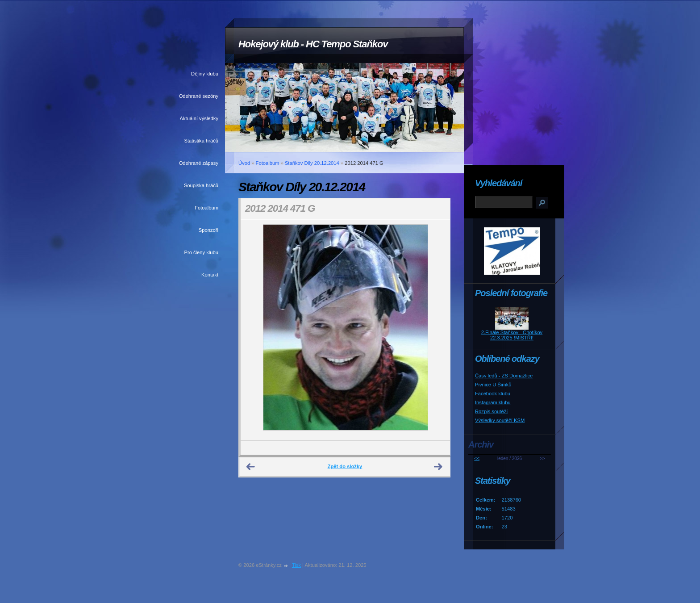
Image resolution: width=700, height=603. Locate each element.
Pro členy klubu (202, 252)
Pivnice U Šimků (493, 385)
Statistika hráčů (201, 141)
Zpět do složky (345, 466)
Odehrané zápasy (199, 163)
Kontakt (210, 275)
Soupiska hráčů (201, 185)
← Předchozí (251, 467)
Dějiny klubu (205, 74)
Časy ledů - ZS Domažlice (504, 376)
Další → (438, 467)
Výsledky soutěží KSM (500, 420)
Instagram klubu (493, 402)
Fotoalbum (206, 208)
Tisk (296, 565)
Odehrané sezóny (199, 96)
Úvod (244, 163)
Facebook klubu (493, 394)
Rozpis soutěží (491, 411)
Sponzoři (208, 230)
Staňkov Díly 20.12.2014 (312, 163)
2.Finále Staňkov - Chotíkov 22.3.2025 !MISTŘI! (512, 335)
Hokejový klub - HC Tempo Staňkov (313, 44)
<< (477, 459)
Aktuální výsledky (199, 118)
